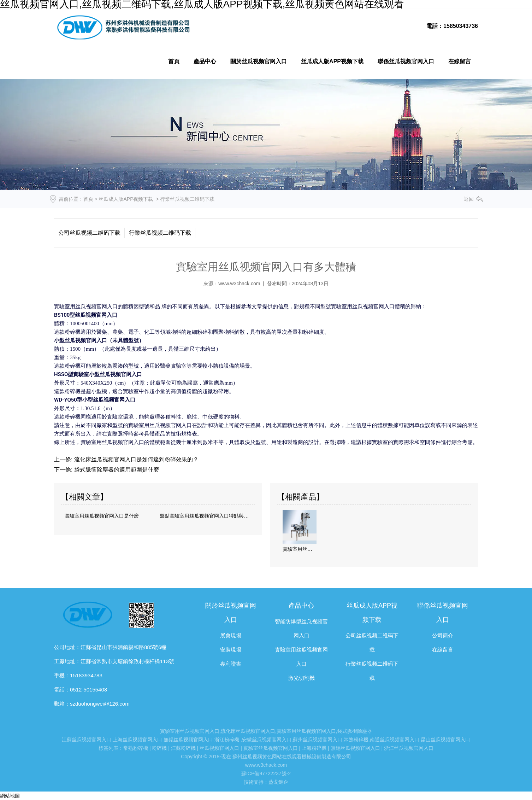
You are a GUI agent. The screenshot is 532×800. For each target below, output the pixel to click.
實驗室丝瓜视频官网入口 (271, 748)
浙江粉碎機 (227, 740)
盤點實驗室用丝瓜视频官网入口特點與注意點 (205, 516)
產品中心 (205, 61)
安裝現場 (231, 650)
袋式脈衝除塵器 (355, 731)
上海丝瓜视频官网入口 (137, 740)
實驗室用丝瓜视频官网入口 (190, 731)
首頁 (174, 61)
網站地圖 (10, 796)
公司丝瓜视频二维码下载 (89, 233)
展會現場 (231, 635)
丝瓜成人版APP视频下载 (332, 61)
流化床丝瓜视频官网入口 (248, 731)
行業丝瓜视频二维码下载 (160, 233)
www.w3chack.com (239, 284)
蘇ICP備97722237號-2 (266, 773)
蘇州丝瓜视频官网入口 (318, 740)
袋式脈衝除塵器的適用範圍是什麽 (116, 470)
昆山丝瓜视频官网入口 (445, 740)
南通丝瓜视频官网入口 (395, 740)
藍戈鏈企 (278, 782)
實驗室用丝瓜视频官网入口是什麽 (102, 516)
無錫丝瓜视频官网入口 (188, 740)
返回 (469, 199)
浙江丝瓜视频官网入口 (409, 748)
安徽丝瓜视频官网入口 (267, 740)
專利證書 (231, 664)
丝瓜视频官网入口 (219, 748)
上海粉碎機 (314, 748)
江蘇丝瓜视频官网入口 (87, 740)
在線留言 (460, 61)
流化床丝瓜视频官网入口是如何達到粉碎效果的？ (135, 459)
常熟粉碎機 (356, 740)
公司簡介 (443, 635)
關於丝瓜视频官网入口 (259, 61)
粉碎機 (159, 748)
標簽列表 (108, 748)
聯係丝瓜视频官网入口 (406, 61)
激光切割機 (302, 678)
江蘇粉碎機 (183, 748)
